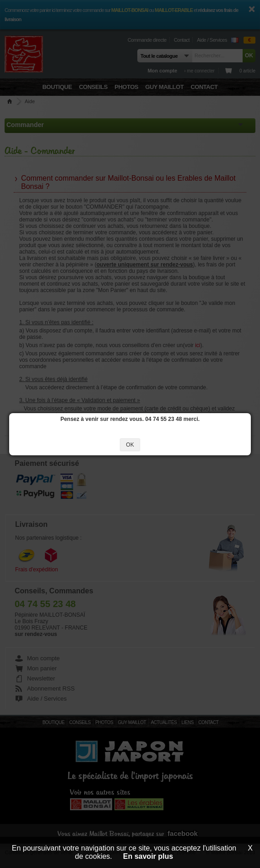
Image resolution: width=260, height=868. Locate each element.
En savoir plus (148, 856)
